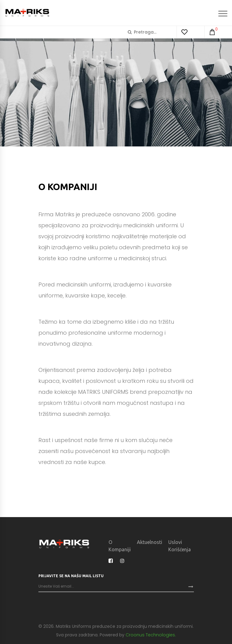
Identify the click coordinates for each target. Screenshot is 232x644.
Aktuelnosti (150, 542)
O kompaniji (120, 546)
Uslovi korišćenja (180, 546)
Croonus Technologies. (151, 635)
